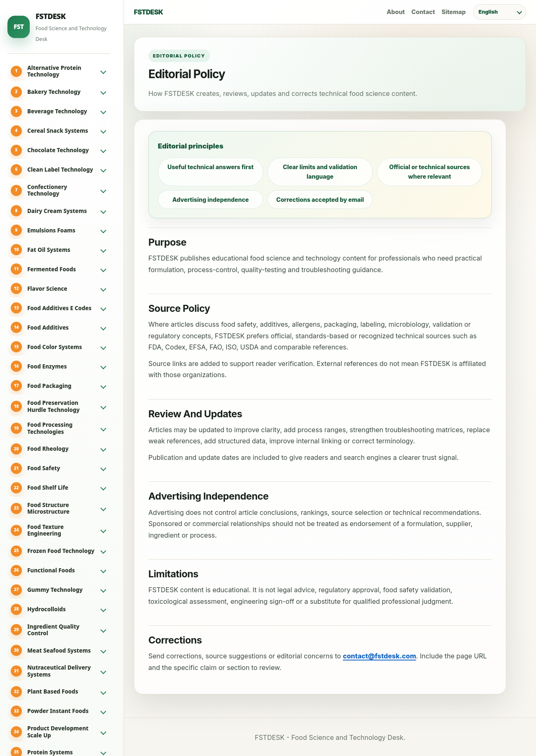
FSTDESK (149, 12)
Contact (423, 12)
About (396, 12)
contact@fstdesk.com (380, 656)
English (488, 12)
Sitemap (454, 12)
